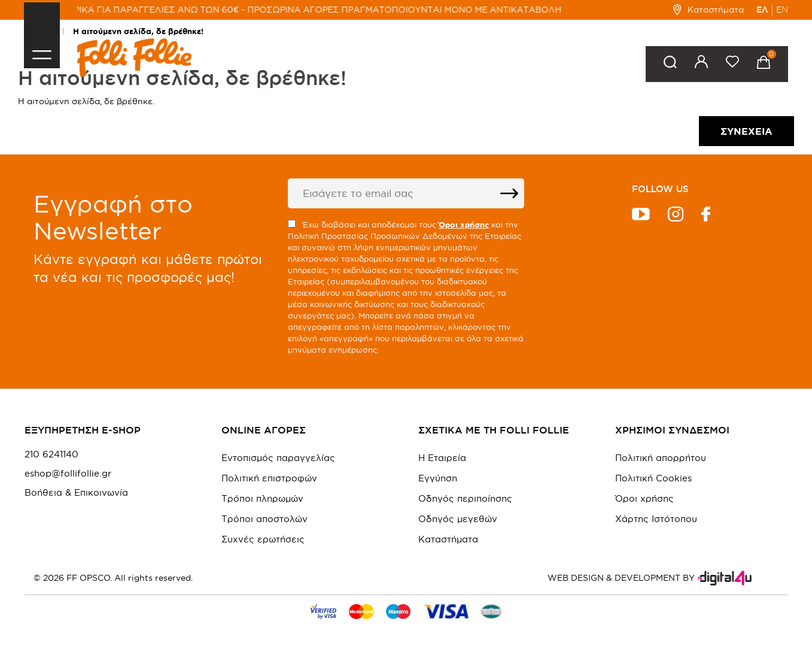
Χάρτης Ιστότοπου (656, 519)
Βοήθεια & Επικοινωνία (76, 493)
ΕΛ (762, 10)
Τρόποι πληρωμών (262, 498)
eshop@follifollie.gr (68, 474)
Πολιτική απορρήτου (661, 458)
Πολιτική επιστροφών (269, 478)
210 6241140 (51, 454)
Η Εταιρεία (442, 458)
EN (782, 10)
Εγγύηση (438, 478)
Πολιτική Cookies (653, 478)
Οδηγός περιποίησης (465, 498)
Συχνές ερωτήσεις (263, 539)
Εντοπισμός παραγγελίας (278, 458)
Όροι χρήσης (644, 498)
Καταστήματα (708, 10)
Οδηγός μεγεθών (458, 519)
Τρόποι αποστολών (264, 519)
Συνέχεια (746, 131)
